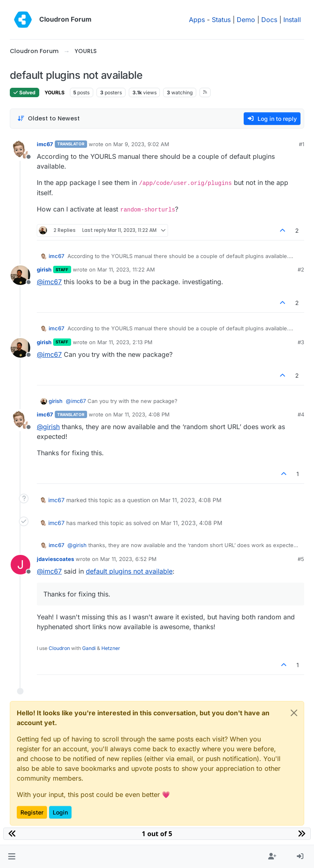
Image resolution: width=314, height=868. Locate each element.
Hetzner (111, 648)
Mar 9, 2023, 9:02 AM (141, 144)
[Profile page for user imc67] (20, 150)
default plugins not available (129, 571)
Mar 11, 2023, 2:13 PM (125, 342)
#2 (301, 269)
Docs (269, 20)
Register (32, 812)
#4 (301, 414)
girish (44, 269)
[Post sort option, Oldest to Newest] (48, 119)
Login (60, 812)
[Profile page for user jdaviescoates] (20, 565)
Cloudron (59, 648)
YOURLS (55, 92)
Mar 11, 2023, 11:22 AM (126, 269)
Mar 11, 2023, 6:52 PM (128, 559)
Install (292, 20)
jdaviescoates (55, 559)
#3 (301, 342)
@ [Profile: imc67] (49, 282)
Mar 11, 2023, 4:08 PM (141, 414)
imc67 (45, 144)
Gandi (89, 648)
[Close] (294, 713)
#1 (302, 144)
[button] (12, 857)
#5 (301, 559)
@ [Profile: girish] (48, 427)
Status (221, 20)
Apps (197, 20)
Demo (246, 20)
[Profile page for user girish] (20, 275)
